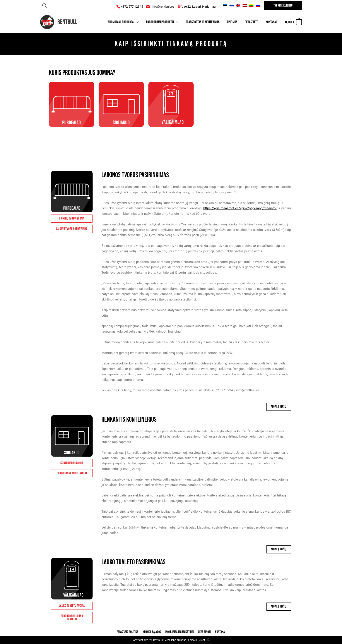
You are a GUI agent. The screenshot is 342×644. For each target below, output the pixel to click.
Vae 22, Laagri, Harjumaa (199, 7)
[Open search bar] (44, 6)
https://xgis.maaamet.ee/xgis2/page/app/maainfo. (240, 208)
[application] (137, 22)
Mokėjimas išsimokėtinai (180, 632)
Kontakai (218, 632)
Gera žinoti (203, 632)
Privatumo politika (129, 632)
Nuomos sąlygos (153, 632)
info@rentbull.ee (163, 7)
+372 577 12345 (129, 7)
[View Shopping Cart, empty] (293, 22)
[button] (283, 6)
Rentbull (67, 22)
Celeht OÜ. (204, 640)
